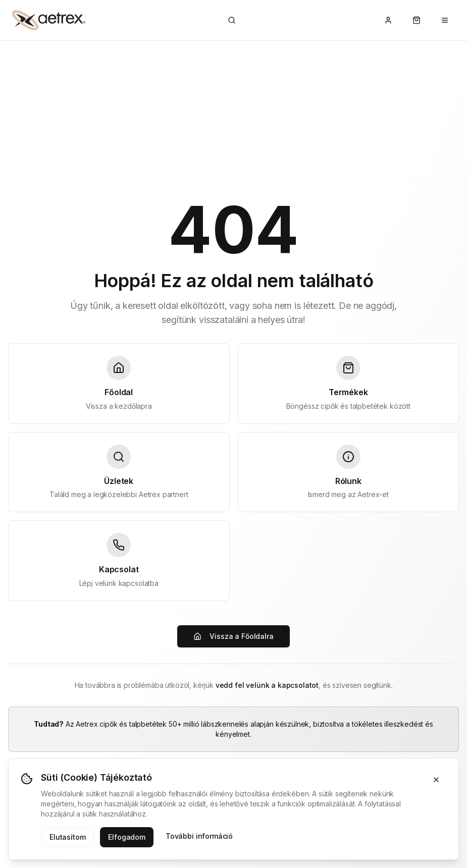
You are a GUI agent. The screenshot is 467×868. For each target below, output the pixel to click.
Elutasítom (67, 837)
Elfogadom (127, 837)
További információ (199, 836)
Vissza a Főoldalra (233, 636)
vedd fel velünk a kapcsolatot (267, 685)
